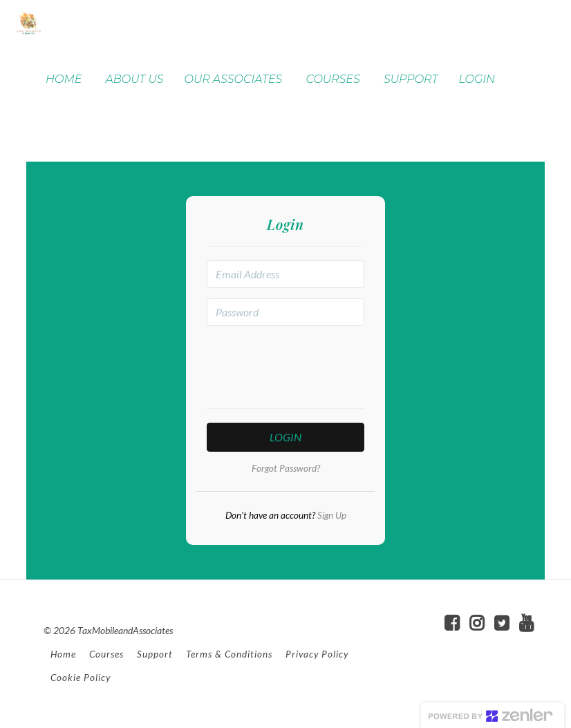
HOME (64, 79)
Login (285, 437)
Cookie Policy (81, 678)
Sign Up (331, 515)
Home (63, 654)
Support (155, 654)
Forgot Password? (286, 468)
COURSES (333, 79)
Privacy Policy (317, 654)
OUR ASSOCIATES (234, 79)
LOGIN (477, 79)
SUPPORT (411, 79)
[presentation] (312, 363)
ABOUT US (135, 79)
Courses (106, 654)
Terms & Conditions (229, 654)
